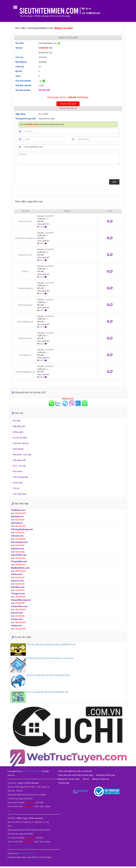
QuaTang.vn (17, 523)
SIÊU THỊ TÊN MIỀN (32, 771)
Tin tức (16, 488)
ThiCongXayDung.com (22, 529)
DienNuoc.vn (17, 516)
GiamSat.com (18, 549)
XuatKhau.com (18, 510)
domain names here (26, 853)
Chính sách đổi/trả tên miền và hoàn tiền (75, 771)
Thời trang (17, 483)
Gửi (114, 182)
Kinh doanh (18, 449)
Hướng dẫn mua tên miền (69, 779)
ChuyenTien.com (19, 606)
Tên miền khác (19, 494)
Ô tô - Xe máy (19, 466)
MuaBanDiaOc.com (20, 568)
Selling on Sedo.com (101, 779)
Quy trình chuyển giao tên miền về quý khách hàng (48, 675)
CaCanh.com (17, 536)
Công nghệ (18, 432)
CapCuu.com (17, 581)
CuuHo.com (17, 619)
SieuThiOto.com (19, 555)
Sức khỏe (17, 471)
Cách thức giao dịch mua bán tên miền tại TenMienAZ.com (51, 644)
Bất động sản (19, 426)
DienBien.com (18, 587)
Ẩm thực (16, 421)
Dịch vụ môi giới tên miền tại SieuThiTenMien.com (48, 692)
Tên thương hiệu (20, 477)
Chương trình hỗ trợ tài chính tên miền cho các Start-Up (50, 658)
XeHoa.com (17, 574)
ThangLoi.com (18, 594)
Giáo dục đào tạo (20, 443)
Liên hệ (86, 779)
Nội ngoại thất (19, 460)
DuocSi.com (17, 613)
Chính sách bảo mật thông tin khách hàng (76, 775)
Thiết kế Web (64, 783)
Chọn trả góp (68, 104)
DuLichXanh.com (19, 542)
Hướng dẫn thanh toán (106, 775)
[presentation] (41, 173)
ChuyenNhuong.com (21, 600)
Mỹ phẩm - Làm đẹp (22, 455)
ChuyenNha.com (19, 561)
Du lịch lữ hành (19, 438)
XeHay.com (17, 626)
